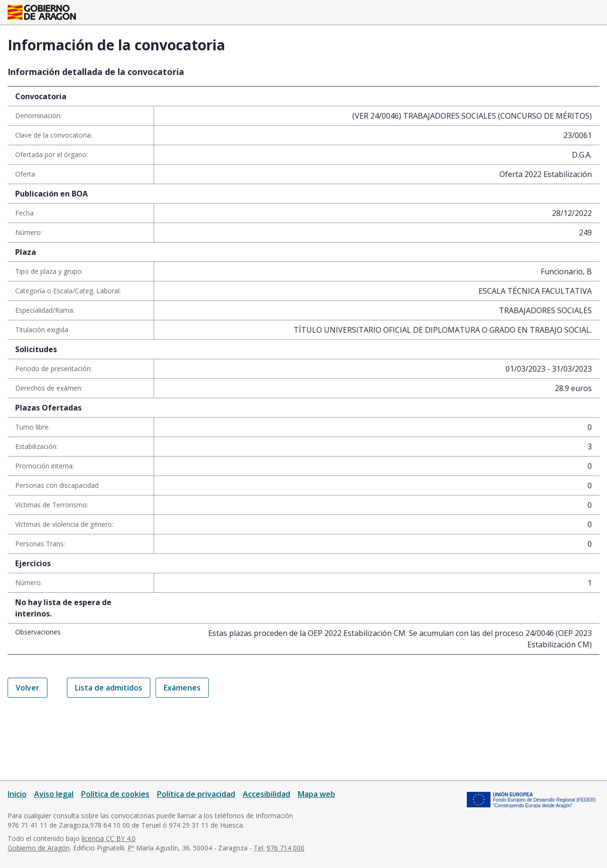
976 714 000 (285, 848)
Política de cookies (115, 794)
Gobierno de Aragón (39, 848)
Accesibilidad (267, 794)
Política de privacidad (196, 794)
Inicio (17, 794)
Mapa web (317, 794)
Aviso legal (54, 794)
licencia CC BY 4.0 (109, 838)
